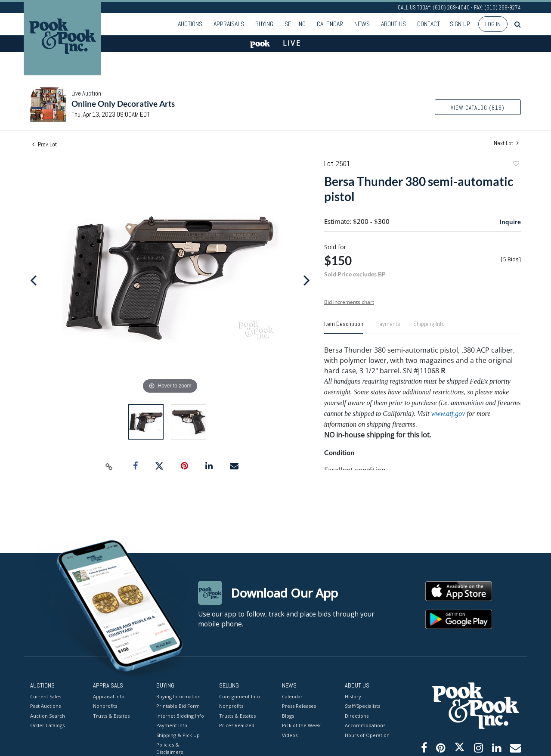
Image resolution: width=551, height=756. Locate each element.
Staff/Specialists (362, 706)
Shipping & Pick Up (178, 735)
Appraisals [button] (229, 24)
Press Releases (299, 706)
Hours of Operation (367, 735)
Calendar (330, 24)
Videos (290, 735)
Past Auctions (45, 706)
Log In (493, 24)
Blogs (288, 715)
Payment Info (172, 725)
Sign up (460, 24)
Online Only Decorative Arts (123, 104)
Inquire (510, 222)
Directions (357, 715)
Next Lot (506, 143)
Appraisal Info (109, 696)
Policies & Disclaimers (170, 748)
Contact (429, 24)
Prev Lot (45, 144)
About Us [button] (393, 24)
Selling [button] (295, 24)
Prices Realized (237, 725)
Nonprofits (105, 706)
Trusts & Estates (111, 715)
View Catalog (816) (478, 108)
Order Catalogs (47, 725)
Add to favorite (516, 165)
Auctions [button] (190, 24)
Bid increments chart (349, 302)
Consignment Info (240, 696)
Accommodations (365, 725)
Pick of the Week (301, 725)
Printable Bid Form (178, 706)
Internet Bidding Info (180, 715)
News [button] (362, 24)
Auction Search (48, 715)
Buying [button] (264, 24)
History (353, 696)
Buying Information (178, 696)
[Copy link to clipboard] (109, 466)
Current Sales (46, 696)
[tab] (344, 327)
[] (511, 259)
